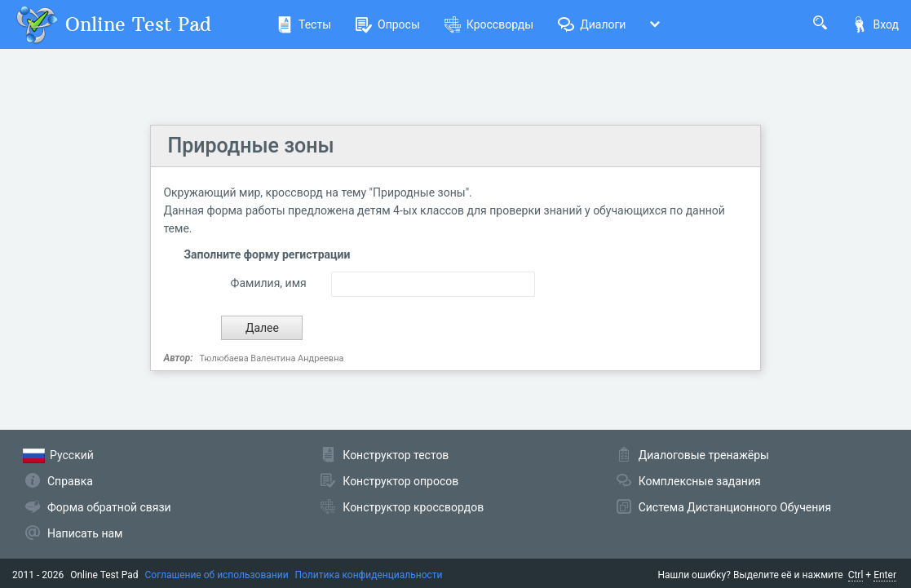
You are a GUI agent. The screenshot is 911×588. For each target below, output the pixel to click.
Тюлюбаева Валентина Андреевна (272, 358)
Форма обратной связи (109, 507)
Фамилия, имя (269, 283)
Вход (875, 24)
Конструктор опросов (400, 481)
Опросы (388, 24)
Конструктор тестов (396, 455)
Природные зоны (250, 146)
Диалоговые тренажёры (704, 455)
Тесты (304, 24)
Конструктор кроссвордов (413, 507)
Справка (70, 481)
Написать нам (85, 533)
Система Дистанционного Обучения (735, 507)
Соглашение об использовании (217, 575)
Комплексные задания (700, 481)
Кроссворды (489, 24)
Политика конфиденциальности (369, 575)
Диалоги (592, 24)
